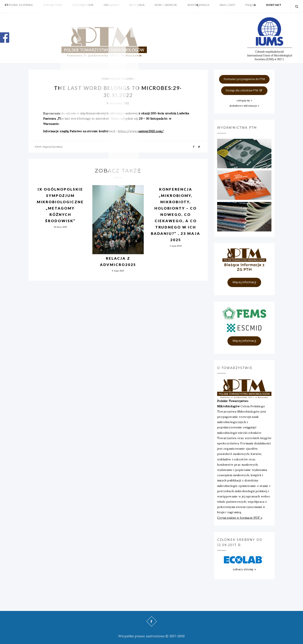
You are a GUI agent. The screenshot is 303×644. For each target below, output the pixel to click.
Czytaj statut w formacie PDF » (240, 518)
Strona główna (17, 6)
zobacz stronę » (244, 569)
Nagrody (196, 6)
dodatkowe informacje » (244, 106)
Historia (118, 6)
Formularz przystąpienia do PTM (244, 79)
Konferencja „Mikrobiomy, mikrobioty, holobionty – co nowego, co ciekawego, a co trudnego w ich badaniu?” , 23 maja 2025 (176, 214)
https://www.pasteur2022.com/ (141, 131)
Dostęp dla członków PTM (244, 90)
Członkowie (72, 6)
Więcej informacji (244, 282)
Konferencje (143, 6)
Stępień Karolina (52, 147)
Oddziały (97, 6)
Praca (215, 6)
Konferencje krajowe (118, 79)
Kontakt (234, 6)
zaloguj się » (244, 100)
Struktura (46, 6)
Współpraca (171, 6)
